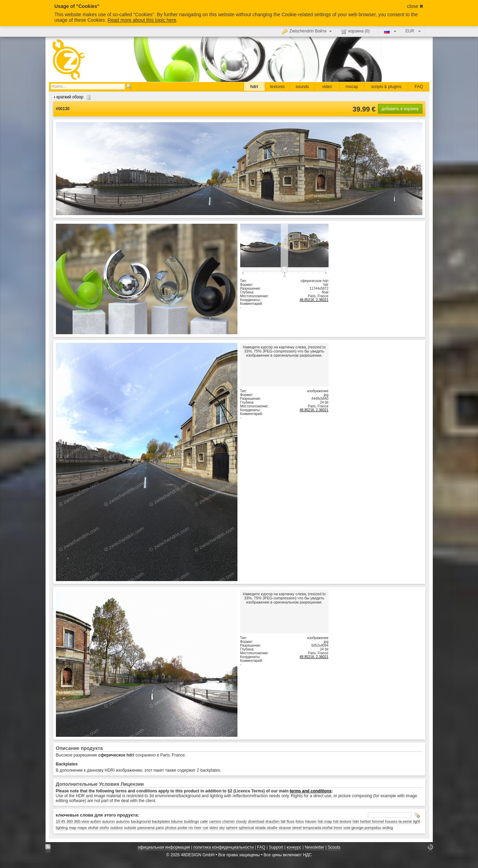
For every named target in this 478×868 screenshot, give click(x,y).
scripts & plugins (386, 87)
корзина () (355, 31)
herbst (365, 821)
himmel (378, 821)
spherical (246, 828)
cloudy (241, 821)
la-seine (405, 821)
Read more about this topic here (142, 20)
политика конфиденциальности (223, 847)
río (191, 828)
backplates (161, 821)
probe (183, 828)
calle (204, 821)
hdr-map (325, 821)
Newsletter (315, 847)
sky (222, 828)
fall (283, 821)
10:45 (61, 821)
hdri (254, 87)
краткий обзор (71, 97)
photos (171, 828)
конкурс (294, 847)
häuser (311, 821)
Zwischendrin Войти (308, 31)
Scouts (334, 847)
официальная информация (164, 847)
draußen (272, 821)
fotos (300, 821)
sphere (232, 828)
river (198, 828)
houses (391, 821)
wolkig (388, 828)
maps (82, 828)
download (256, 821)
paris (160, 828)
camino (215, 821)
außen (95, 821)
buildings (191, 821)
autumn (109, 821)
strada (260, 828)
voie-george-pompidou (362, 828)
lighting (62, 828)
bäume (177, 821)
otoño (104, 828)
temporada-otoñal (318, 828)
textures (277, 87)
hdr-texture (342, 821)
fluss (291, 821)
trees (338, 828)
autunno (123, 821)
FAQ (419, 87)
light (417, 821)
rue (205, 828)
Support (276, 847)
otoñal (93, 828)
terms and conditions (310, 791)
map (73, 828)
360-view (81, 821)
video (327, 87)
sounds (302, 87)
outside (130, 828)
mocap (352, 87)
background (141, 821)
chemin (228, 821)
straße (272, 828)
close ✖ (415, 6)
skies (214, 828)
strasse (285, 828)
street (297, 828)
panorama (146, 828)
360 (69, 821)
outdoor (116, 828)
